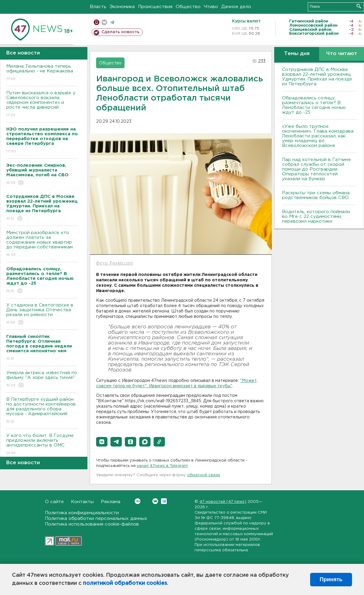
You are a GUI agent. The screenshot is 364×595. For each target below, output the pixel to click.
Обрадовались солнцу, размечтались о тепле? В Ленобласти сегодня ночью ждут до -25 (314, 105)
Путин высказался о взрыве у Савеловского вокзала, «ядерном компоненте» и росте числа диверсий (42, 104)
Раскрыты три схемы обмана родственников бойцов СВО (316, 195)
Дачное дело (236, 7)
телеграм (112, 22)
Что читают (342, 54)
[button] (102, 442)
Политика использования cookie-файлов (92, 524)
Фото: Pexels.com (114, 263)
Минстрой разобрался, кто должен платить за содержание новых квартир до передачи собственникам (42, 244)
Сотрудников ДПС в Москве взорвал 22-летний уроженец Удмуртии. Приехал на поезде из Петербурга (317, 77)
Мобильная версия (97, 22)
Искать (359, 6)
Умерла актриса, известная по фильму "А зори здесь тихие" (42, 379)
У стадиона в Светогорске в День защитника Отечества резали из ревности (42, 314)
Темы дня (297, 54)
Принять (331, 579)
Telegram (164, 501)
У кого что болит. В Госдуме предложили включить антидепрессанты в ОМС (42, 445)
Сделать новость (120, 32)
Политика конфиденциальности (82, 513)
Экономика (122, 7)
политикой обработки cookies (125, 583)
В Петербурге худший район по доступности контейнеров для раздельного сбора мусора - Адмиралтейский (42, 411)
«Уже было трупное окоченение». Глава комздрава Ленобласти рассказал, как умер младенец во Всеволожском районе (318, 136)
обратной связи (204, 475)
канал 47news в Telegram (162, 466)
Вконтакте (138, 501)
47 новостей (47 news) (223, 502)
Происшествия (155, 7)
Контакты (82, 502)
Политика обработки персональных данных (96, 519)
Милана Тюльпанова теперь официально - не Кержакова (42, 73)
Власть (98, 7)
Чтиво (211, 7)
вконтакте (104, 22)
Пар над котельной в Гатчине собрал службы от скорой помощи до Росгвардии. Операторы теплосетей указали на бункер (316, 169)
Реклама (111, 502)
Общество (188, 7)
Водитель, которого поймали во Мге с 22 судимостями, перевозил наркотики (316, 217)
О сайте (54, 502)
